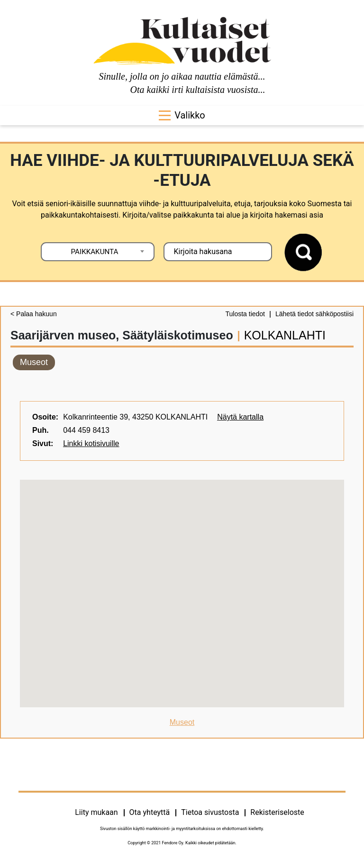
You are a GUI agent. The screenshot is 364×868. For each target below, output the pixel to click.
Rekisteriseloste (277, 812)
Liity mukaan (96, 812)
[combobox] (98, 252)
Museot (34, 362)
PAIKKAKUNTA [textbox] (95, 252)
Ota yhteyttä (150, 812)
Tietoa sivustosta (210, 812)
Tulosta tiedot (245, 314)
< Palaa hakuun (34, 314)
